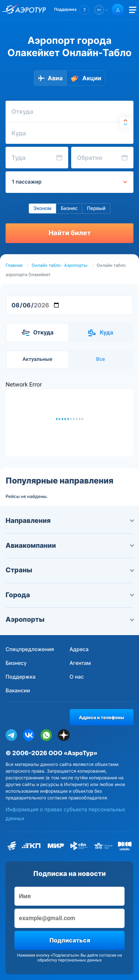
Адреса (79, 649)
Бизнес (69, 208)
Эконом (42, 208)
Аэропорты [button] (69, 620)
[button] (72, 10)
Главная (14, 265)
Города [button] (69, 595)
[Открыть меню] (133, 10)
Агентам (80, 663)
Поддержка (21, 677)
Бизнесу (16, 663)
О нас (77, 677)
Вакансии (18, 691)
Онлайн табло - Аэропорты (60, 265)
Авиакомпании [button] (69, 546)
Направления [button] (69, 521)
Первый (96, 208)
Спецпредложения (30, 649)
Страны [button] (69, 570)
